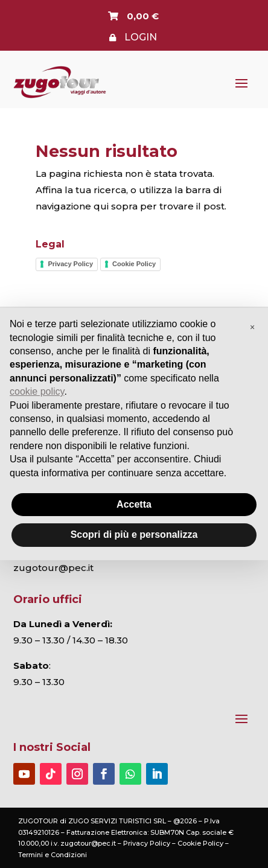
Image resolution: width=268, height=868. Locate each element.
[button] (252, 327)
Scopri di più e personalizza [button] (134, 535)
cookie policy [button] (37, 391)
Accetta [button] (134, 504)
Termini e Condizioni (53, 855)
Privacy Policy (70, 264)
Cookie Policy (134, 264)
